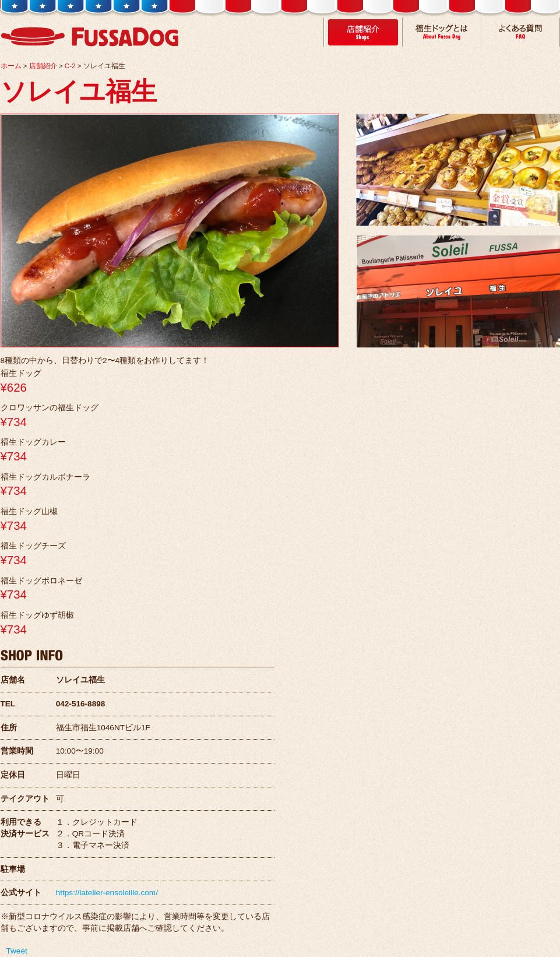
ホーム (11, 66)
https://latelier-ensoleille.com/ (107, 893)
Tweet (17, 951)
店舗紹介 (43, 66)
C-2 (70, 66)
